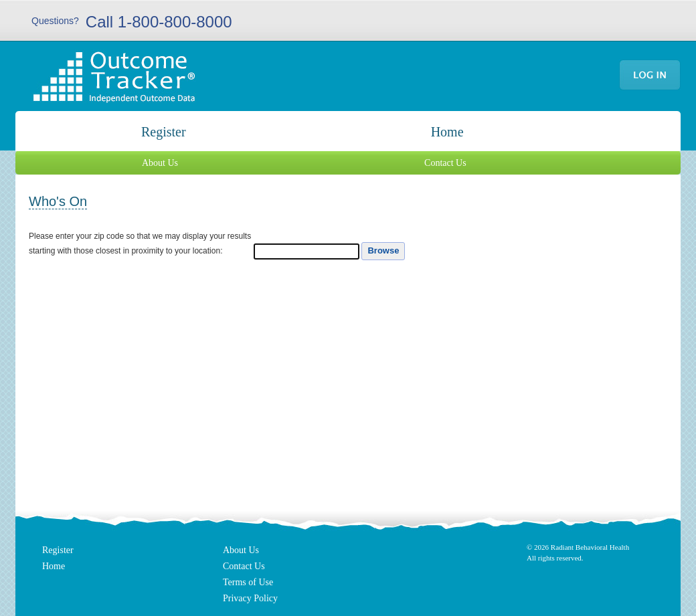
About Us (160, 163)
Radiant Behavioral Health (590, 547)
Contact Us (445, 163)
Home (447, 132)
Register (164, 132)
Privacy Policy (250, 598)
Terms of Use (248, 582)
